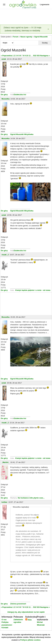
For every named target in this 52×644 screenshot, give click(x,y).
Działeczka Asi (20, 95)
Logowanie (45, 4)
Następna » (45, 56)
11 (30, 56)
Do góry (4, 95)
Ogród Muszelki (41, 37)
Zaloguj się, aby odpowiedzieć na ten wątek (26, 612)
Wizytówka (29, 134)
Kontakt (5, 628)
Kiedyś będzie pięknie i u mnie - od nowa (33, 290)
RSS (28, 620)
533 (38, 56)
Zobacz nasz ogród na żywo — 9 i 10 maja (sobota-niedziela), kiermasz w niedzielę (22, 29)
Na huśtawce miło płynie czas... (31, 498)
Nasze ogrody (26, 37)
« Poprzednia (6, 56)
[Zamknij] (48, 29)
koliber (5, 502)
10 (27, 56)
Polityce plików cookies (30, 640)
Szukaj (45, 43)
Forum (16, 37)
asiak (4, 59)
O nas (4, 620)
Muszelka (6, 99)
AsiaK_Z (5, 255)
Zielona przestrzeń (18, 604)
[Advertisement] (26, 17)
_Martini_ (5, 462)
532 (35, 56)
